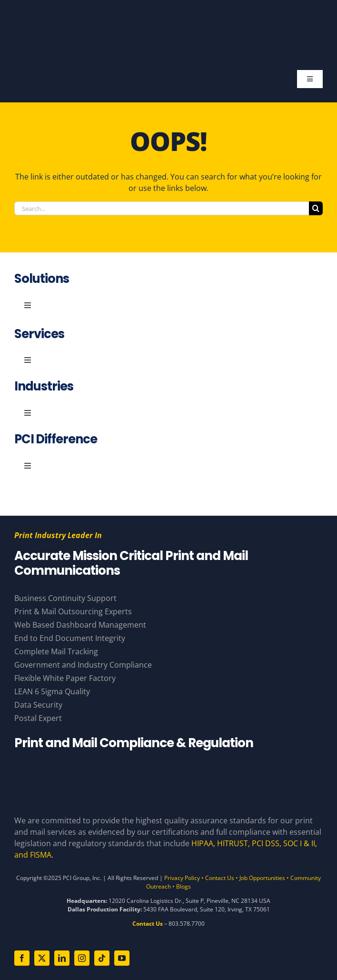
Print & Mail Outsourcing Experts (73, 611)
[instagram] (82, 958)
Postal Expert (38, 718)
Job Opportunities (262, 878)
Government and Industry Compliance (83, 665)
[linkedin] (62, 958)
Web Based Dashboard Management (80, 625)
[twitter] (42, 958)
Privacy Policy (182, 878)
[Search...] (162, 208)
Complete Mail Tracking (56, 651)
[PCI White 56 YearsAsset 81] (164, 18)
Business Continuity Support (65, 598)
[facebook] (22, 958)
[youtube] (122, 958)
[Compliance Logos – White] (168, 768)
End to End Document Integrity (70, 638)
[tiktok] (102, 958)
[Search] (316, 208)
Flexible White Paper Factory (65, 678)
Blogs (183, 886)
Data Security (38, 705)
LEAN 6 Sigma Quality (52, 691)
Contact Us (220, 878)
